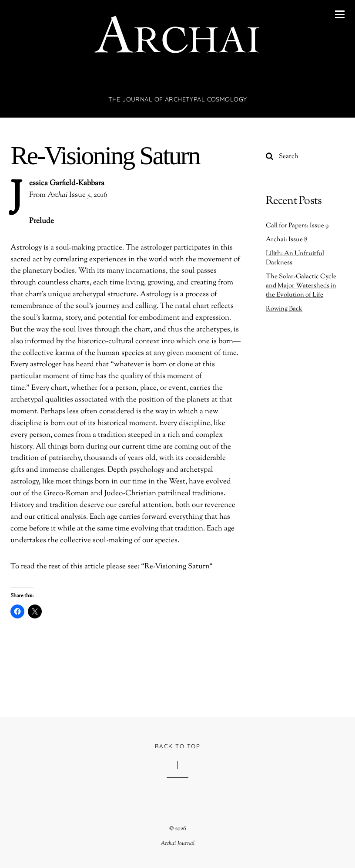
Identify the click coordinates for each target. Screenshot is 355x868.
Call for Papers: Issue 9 (297, 226)
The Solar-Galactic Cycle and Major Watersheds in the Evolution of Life (301, 286)
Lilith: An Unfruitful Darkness (295, 258)
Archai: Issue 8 (287, 240)
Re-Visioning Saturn (105, 155)
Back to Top (177, 746)
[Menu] (340, 14)
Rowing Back (284, 309)
